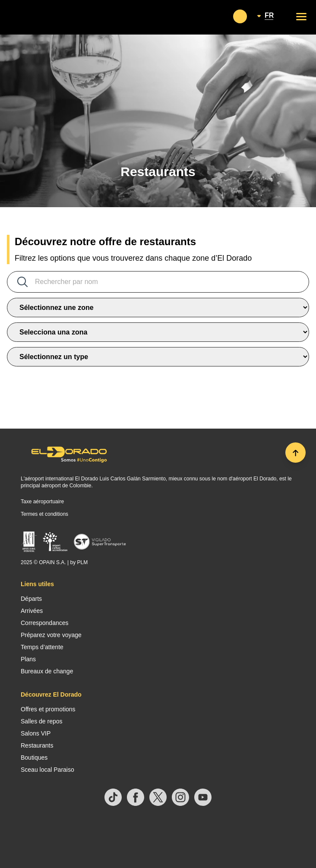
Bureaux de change (47, 671)
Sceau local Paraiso (47, 770)
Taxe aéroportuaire (42, 502)
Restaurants (37, 745)
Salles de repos (42, 721)
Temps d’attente (42, 647)
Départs (31, 599)
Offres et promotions (48, 709)
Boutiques (34, 758)
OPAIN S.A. (52, 562)
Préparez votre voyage (51, 635)
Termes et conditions (44, 514)
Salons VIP (36, 733)
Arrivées (32, 611)
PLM (82, 562)
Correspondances (45, 623)
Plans (28, 659)
